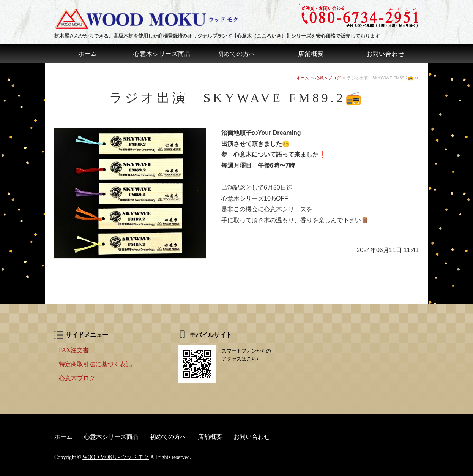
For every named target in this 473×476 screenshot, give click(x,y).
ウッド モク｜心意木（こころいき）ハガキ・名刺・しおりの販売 (149, 19)
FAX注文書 (74, 350)
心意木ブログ (328, 78)
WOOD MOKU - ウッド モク (116, 457)
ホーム (88, 54)
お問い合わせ (385, 54)
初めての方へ (237, 54)
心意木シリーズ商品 (162, 54)
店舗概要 (311, 54)
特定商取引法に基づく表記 (95, 364)
